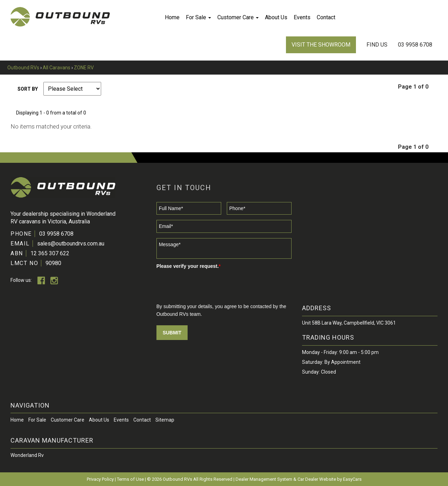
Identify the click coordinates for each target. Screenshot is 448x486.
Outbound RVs (23, 68)
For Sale (198, 17)
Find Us (377, 45)
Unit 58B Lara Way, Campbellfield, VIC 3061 (349, 323)
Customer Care (238, 17)
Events (302, 17)
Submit (172, 333)
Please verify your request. (189, 266)
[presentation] (210, 285)
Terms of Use (131, 479)
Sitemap (165, 420)
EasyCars (352, 479)
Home (172, 17)
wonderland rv (27, 455)
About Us (276, 17)
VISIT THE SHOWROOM (321, 45)
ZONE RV (84, 68)
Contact (326, 17)
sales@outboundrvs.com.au (71, 244)
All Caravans (57, 68)
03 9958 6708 (415, 45)
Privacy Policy (101, 479)
